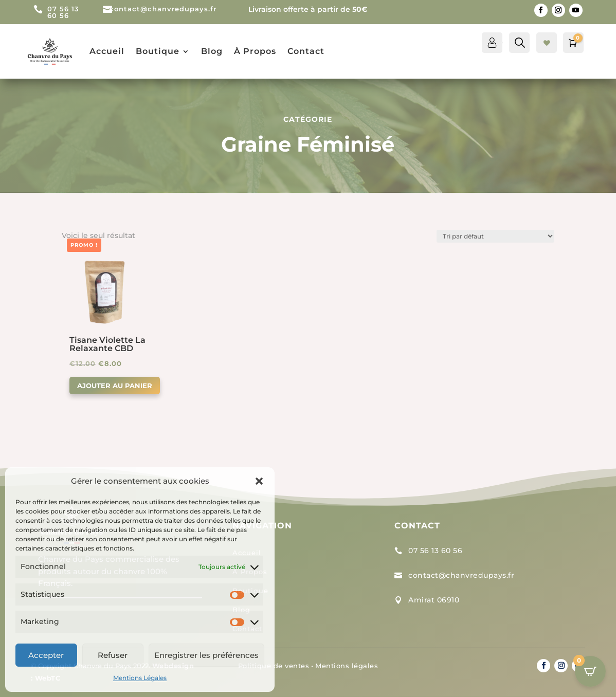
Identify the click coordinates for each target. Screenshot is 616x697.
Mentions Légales (140, 678)
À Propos (255, 51)
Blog (212, 51)
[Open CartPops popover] (590, 671)
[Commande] (495, 236)
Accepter (46, 655)
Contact (306, 51)
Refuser (113, 655)
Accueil (107, 51)
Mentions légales (347, 666)
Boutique (158, 51)
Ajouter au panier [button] (115, 386)
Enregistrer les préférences (206, 655)
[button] (259, 481)
